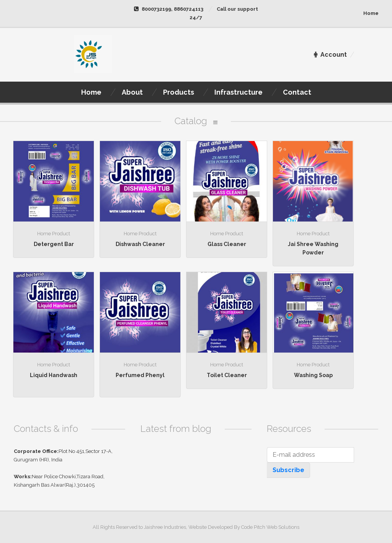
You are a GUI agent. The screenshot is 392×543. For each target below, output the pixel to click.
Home (371, 13)
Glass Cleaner (227, 244)
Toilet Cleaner (227, 375)
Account (330, 55)
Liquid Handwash (54, 375)
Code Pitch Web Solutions (270, 527)
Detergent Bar (54, 244)
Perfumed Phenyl (140, 375)
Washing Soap (313, 375)
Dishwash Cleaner (140, 244)
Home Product (54, 234)
